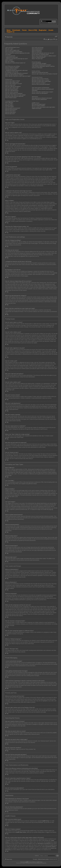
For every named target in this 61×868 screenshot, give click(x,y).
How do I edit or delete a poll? (12, 88)
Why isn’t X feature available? (38, 106)
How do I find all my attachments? (39, 99)
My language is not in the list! (12, 72)
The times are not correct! (11, 69)
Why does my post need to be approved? (14, 96)
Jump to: (37, 855)
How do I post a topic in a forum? (13, 81)
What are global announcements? (13, 108)
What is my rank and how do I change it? (14, 75)
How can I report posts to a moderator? (14, 93)
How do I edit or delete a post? (12, 82)
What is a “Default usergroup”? (39, 57)
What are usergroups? (37, 52)
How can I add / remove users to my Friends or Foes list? (45, 74)
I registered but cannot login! (12, 57)
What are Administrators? (38, 49)
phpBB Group (46, 821)
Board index (10, 37)
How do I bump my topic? (11, 98)
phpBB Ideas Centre (21, 832)
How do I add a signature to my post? (14, 84)
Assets (51, 30)
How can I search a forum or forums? (40, 79)
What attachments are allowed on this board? (42, 98)
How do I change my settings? (12, 68)
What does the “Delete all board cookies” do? (15, 63)
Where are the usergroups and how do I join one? (43, 53)
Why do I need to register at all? (12, 50)
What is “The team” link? (37, 59)
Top (7, 129)
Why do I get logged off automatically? (14, 52)
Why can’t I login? (9, 49)
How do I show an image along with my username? (17, 73)
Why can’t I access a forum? (12, 89)
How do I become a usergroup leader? (40, 54)
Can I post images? (10, 107)
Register (51, 39)
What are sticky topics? (10, 111)
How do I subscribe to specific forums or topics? (43, 92)
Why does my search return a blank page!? (41, 81)
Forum (24, 30)
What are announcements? (11, 109)
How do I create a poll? (10, 85)
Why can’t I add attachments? (12, 91)
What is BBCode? (9, 102)
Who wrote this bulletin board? (39, 104)
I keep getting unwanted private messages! (41, 65)
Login (56, 39)
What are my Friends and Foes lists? (40, 72)
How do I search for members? (39, 83)
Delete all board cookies (43, 859)
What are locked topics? (11, 112)
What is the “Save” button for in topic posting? (15, 95)
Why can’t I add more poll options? (13, 86)
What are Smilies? (9, 105)
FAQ (46, 39)
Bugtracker (43, 30)
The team (35, 859)
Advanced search (52, 23)
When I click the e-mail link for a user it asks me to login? (18, 76)
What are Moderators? (37, 50)
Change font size (56, 37)
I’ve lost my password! (10, 56)
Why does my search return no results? (41, 80)
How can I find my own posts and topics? (41, 84)
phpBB (27, 862)
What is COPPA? (9, 60)
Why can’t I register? (10, 61)
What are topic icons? (10, 114)
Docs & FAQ (33, 30)
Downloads (16, 30)
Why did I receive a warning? (12, 92)
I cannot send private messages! (39, 63)
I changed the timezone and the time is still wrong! (16, 70)
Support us (11, 32)
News (9, 30)
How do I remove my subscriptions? (40, 93)
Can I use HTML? (9, 104)
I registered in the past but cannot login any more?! (17, 59)
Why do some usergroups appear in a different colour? (44, 56)
